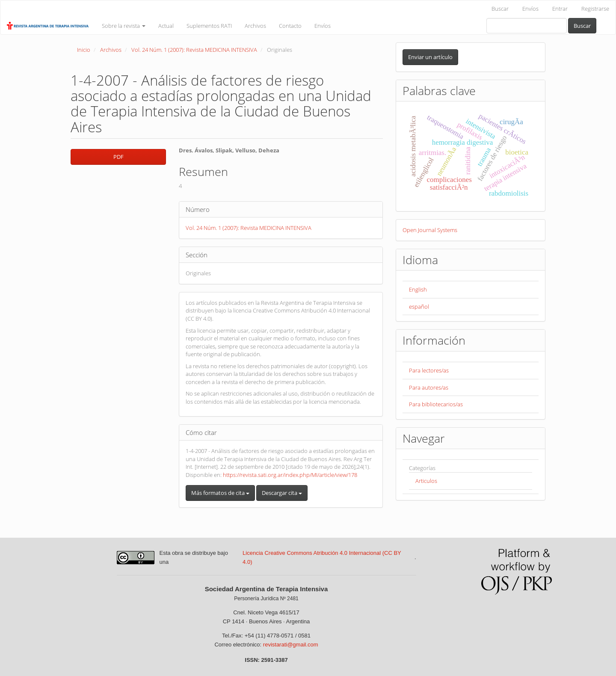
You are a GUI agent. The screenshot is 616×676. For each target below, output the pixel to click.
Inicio (84, 50)
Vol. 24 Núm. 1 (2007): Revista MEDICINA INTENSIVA (194, 50)
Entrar (560, 9)
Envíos (530, 9)
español (419, 307)
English (418, 289)
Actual (166, 26)
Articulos (426, 481)
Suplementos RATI (209, 26)
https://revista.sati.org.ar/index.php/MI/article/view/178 (290, 475)
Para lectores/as (429, 370)
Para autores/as (429, 387)
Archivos (255, 26)
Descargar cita (282, 493)
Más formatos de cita (220, 493)
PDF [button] (118, 157)
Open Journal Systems (430, 230)
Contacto (290, 26)
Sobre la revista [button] (124, 26)
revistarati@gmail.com (291, 645)
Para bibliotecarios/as (436, 404)
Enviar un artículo (430, 57)
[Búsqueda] (527, 26)
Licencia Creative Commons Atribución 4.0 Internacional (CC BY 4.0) (322, 557)
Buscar (500, 9)
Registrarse (595, 9)
